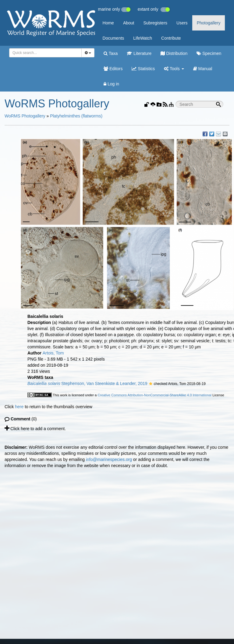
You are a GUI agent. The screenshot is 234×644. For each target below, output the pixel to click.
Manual (203, 69)
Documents (113, 38)
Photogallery (209, 23)
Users (182, 23)
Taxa (111, 53)
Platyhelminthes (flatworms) (76, 116)
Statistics (143, 69)
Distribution (174, 53)
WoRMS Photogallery (25, 116)
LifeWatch (143, 38)
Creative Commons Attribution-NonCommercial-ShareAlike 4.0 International (154, 395)
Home (108, 23)
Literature (139, 53)
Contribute (171, 38)
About (129, 23)
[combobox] (45, 53)
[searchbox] (44, 53)
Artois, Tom (53, 353)
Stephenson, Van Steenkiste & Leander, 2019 (87, 383)
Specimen (209, 53)
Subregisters (155, 23)
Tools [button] (174, 69)
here (19, 407)
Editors (113, 69)
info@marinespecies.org (109, 459)
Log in (111, 84)
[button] (151, 384)
